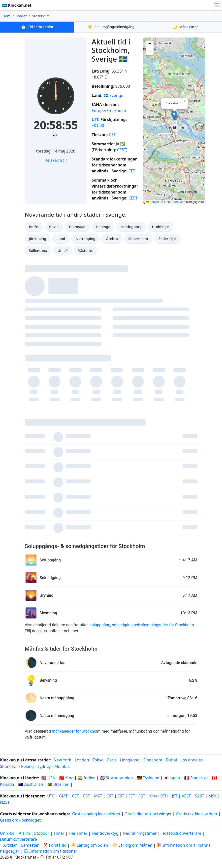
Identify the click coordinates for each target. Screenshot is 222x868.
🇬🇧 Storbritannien (116, 778)
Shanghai (9, 766)
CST (110, 796)
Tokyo (98, 760)
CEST (122, 150)
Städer (21, 16)
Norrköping (86, 239)
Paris (112, 760)
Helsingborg (131, 227)
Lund (61, 239)
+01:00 (98, 125)
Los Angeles (192, 760)
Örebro (112, 239)
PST (86, 796)
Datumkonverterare (18, 839)
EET (132, 796)
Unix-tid (7, 833)
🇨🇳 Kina (66, 778)
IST (142, 796)
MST (98, 796)
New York (62, 760)
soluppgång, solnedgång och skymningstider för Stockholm (142, 625)
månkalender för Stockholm (76, 731)
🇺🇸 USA (48, 778)
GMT (63, 796)
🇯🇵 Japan (172, 778)
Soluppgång (111, 27)
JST (175, 796)
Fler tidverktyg (106, 833)
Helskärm (56, 160)
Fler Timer (78, 833)
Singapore (153, 760)
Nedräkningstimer (140, 833)
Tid (37, 27)
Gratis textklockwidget (197, 814)
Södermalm (138, 239)
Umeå (63, 251)
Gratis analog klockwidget (96, 814)
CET (56, 134)
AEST (186, 796)
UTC (96, 119)
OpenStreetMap (175, 202)
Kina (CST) (159, 796)
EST (121, 796)
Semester (30, 845)
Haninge (103, 227)
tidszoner (35, 796)
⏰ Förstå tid (55, 845)
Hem (6, 16)
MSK (212, 796)
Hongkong (130, 760)
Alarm (24, 833)
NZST (5, 802)
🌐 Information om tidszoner (50, 851)
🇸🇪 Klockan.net (17, 5)
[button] (174, 116)
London (82, 760)
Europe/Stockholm (109, 111)
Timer (59, 833)
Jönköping (38, 239)
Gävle (54, 227)
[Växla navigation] (217, 5)
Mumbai (62, 766)
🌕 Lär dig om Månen (132, 845)
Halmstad (77, 227)
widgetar (22, 814)
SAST (200, 796)
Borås (34, 227)
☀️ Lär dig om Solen (89, 845)
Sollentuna (38, 251)
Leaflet (152, 202)
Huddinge (160, 227)
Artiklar (10, 845)
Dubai (172, 760)
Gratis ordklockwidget (20, 820)
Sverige (116, 95)
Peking (27, 766)
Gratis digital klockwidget (148, 814)
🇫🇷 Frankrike (196, 778)
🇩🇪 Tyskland (148, 778)
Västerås (85, 251)
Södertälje (167, 239)
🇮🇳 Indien (87, 778)
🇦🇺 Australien (31, 784)
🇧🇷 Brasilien (58, 784)
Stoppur (42, 833)
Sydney (44, 766)
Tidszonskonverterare (182, 833)
